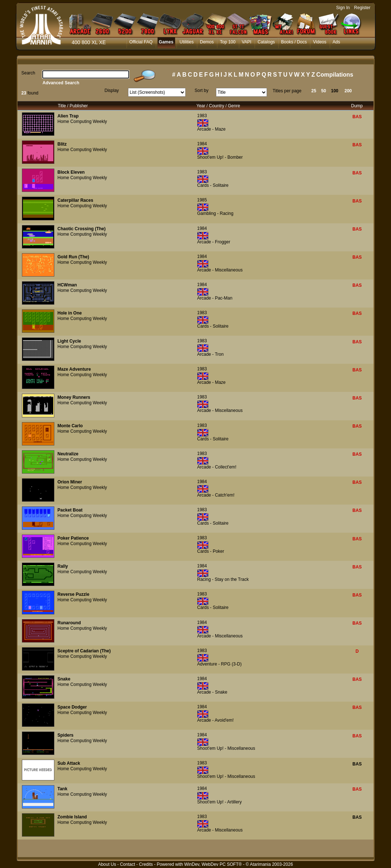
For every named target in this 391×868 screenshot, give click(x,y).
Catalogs (266, 42)
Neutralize (68, 454)
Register (362, 8)
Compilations (335, 75)
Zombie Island (72, 817)
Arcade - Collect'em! (217, 467)
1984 (202, 144)
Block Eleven (71, 172)
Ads (336, 42)
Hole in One (70, 313)
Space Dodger (72, 707)
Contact (127, 864)
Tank (63, 789)
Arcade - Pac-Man (215, 298)
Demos (207, 42)
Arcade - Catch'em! (216, 495)
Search (28, 73)
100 (335, 91)
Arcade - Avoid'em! (216, 720)
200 (348, 91)
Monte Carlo (70, 426)
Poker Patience (73, 538)
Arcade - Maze (212, 129)
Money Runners (74, 397)
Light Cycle (69, 341)
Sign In (343, 8)
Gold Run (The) (73, 257)
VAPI (247, 42)
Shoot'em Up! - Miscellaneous (226, 748)
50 (324, 91)
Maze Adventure (74, 369)
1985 (202, 200)
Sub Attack (69, 763)
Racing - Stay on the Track (223, 579)
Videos (320, 42)
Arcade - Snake (212, 692)
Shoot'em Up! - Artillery (220, 802)
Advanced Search (61, 83)
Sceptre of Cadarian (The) (84, 651)
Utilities (187, 42)
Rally (63, 566)
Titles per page (287, 91)
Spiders (66, 735)
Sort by (202, 90)
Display (112, 90)
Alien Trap (68, 116)
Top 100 (228, 42)
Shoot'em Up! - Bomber (220, 157)
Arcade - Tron (211, 354)
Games (166, 42)
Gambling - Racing (215, 213)
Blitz (62, 144)
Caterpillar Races (76, 200)
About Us (107, 864)
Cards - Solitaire (213, 185)
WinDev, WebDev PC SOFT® (213, 864)
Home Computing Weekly (82, 121)
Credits (146, 864)
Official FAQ (141, 42)
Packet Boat (70, 510)
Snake (64, 679)
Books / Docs (294, 42)
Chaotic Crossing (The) (82, 229)
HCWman (67, 285)
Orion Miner (70, 482)
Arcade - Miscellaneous (220, 270)
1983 (202, 116)
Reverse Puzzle (73, 594)
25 (314, 91)
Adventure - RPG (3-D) (220, 664)
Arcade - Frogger (214, 242)
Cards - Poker (211, 551)
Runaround (69, 623)
